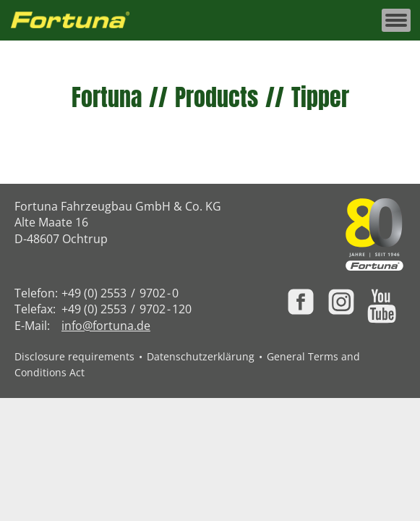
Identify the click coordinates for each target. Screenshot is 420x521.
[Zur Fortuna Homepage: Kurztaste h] (78, 21)
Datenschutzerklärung (201, 356)
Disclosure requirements (74, 356)
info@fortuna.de (106, 326)
